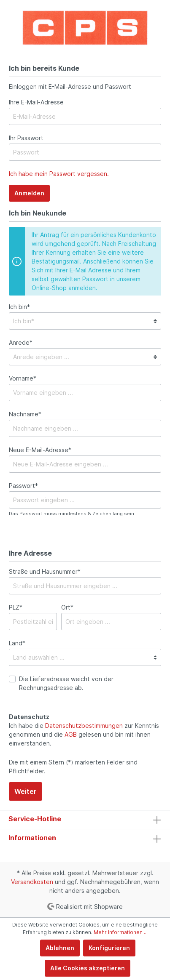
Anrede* (21, 342)
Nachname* (25, 414)
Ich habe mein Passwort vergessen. (59, 174)
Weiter (26, 791)
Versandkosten (32, 882)
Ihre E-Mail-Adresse (36, 102)
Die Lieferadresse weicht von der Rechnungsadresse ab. (66, 683)
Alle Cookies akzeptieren (88, 968)
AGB (71, 734)
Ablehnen (60, 948)
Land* (17, 643)
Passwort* (23, 486)
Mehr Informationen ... (121, 932)
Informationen (32, 838)
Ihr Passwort (26, 138)
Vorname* (23, 378)
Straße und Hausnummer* (45, 571)
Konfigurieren (109, 948)
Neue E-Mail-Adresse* (40, 450)
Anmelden (29, 193)
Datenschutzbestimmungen (84, 726)
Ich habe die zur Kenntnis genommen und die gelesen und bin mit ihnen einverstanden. (84, 734)
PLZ (16, 607)
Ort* (67, 607)
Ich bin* (19, 307)
